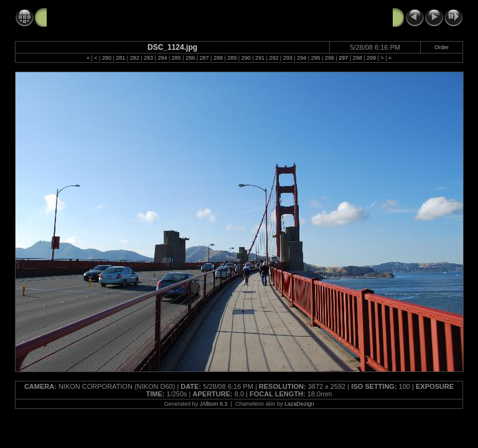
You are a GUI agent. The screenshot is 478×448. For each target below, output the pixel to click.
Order (442, 47)
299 (371, 58)
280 (107, 58)
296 (330, 58)
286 (190, 58)
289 (232, 58)
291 (260, 58)
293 (288, 58)
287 (204, 58)
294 (302, 58)
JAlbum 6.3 (214, 404)
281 (120, 58)
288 (218, 58)
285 (176, 58)
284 (162, 58)
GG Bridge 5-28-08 (85, 17)
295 (316, 58)
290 (246, 58)
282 (135, 58)
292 (274, 58)
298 (358, 58)
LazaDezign (299, 404)
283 (148, 58)
